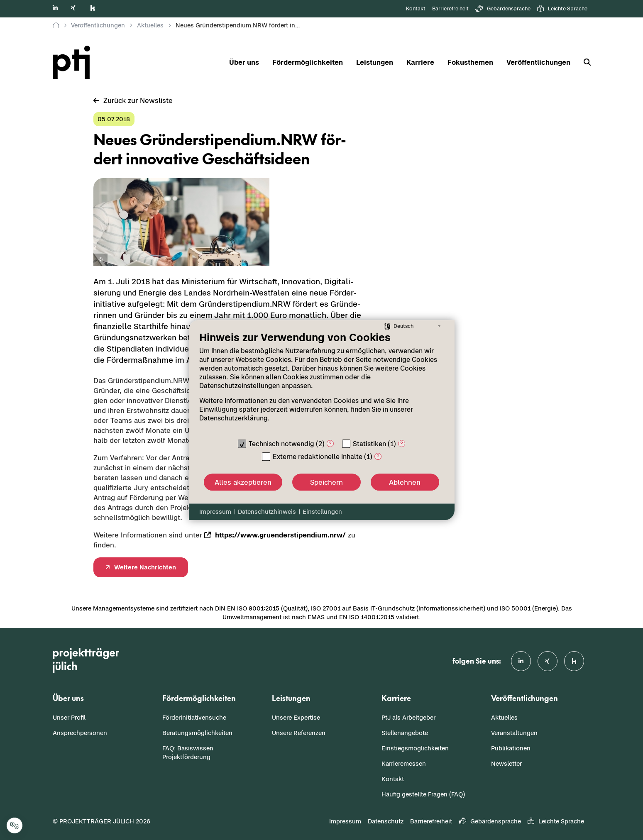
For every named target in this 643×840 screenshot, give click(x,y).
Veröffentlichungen (538, 62)
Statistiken (369, 444)
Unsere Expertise (296, 717)
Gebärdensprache (503, 9)
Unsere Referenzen (299, 733)
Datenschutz (386, 821)
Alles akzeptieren (243, 482)
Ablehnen (405, 482)
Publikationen (511, 748)
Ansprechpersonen (80, 733)
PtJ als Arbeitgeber (408, 717)
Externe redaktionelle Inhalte (318, 457)
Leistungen (375, 62)
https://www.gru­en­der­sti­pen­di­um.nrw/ (280, 535)
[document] (322, 383)
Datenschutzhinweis (267, 512)
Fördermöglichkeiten (308, 62)
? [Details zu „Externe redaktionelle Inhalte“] (378, 456)
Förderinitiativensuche (194, 717)
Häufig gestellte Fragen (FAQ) (423, 794)
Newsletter (506, 763)
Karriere (420, 62)
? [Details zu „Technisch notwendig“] (330, 443)
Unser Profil (69, 717)
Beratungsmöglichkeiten (197, 733)
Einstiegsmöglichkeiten (415, 748)
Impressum (345, 821)
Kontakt (416, 9)
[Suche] (584, 62)
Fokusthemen (470, 62)
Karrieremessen (404, 763)
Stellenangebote (405, 733)
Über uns (244, 62)
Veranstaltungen (514, 733)
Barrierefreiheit (450, 9)
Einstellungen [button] (322, 512)
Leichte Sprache (562, 9)
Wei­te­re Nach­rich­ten (145, 567)
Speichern (326, 482)
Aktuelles (504, 717)
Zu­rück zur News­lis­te (133, 100)
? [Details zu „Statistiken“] (402, 443)
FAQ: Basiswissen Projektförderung (188, 752)
